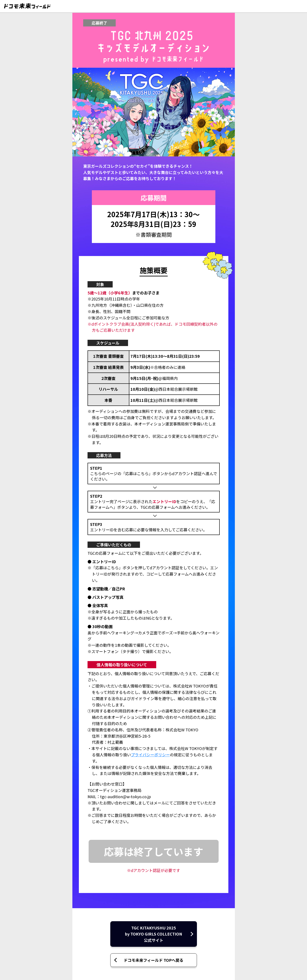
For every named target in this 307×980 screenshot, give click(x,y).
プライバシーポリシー (150, 755)
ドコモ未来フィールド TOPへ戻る (153, 960)
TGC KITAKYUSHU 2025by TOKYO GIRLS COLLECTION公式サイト (154, 934)
